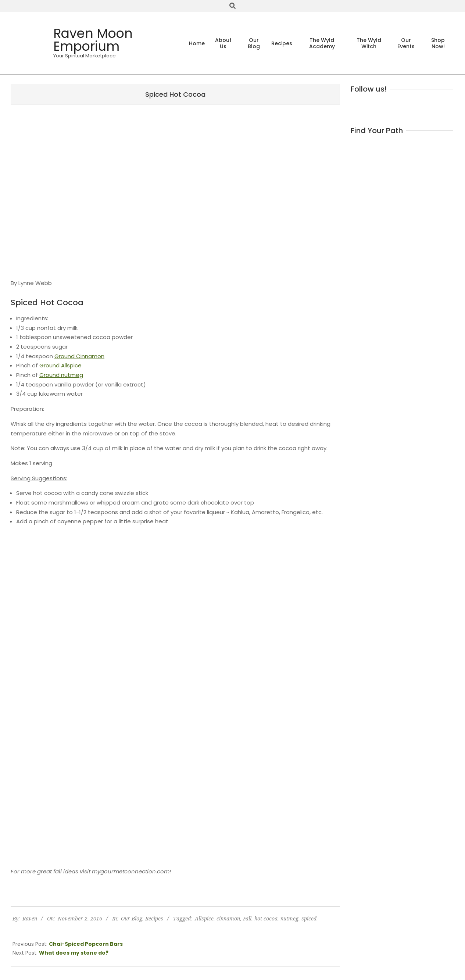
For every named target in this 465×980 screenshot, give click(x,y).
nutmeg (289, 918)
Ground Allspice (60, 365)
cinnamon (228, 918)
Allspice (204, 918)
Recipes (154, 918)
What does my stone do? (74, 953)
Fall (247, 918)
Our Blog (132, 918)
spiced (309, 918)
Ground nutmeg (61, 375)
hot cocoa (266, 918)
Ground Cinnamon (79, 356)
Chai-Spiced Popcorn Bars (86, 944)
